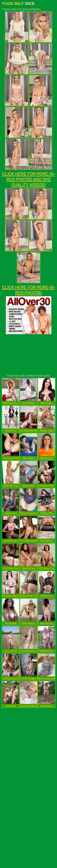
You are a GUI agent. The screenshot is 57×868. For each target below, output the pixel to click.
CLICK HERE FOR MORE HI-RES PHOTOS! (28, 290)
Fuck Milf (18, 3)
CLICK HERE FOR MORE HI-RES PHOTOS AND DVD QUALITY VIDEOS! (28, 179)
